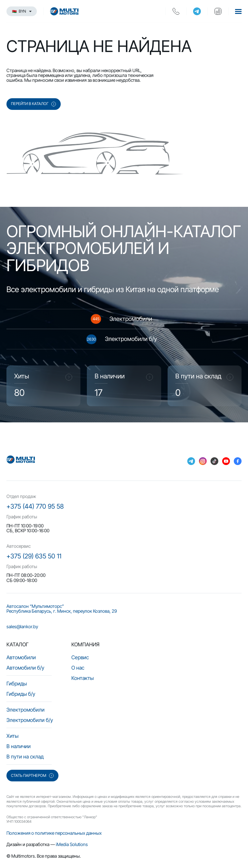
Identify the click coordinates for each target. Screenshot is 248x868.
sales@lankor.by (22, 626)
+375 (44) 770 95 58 (35, 506)
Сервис (80, 657)
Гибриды (17, 683)
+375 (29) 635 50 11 (34, 556)
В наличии (19, 746)
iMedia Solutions (72, 844)
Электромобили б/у (30, 720)
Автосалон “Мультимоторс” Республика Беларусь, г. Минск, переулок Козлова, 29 (62, 609)
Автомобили (21, 657)
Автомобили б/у (25, 668)
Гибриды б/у (21, 694)
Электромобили (26, 710)
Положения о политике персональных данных (54, 833)
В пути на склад (25, 757)
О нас (78, 668)
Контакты (83, 678)
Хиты (12, 736)
